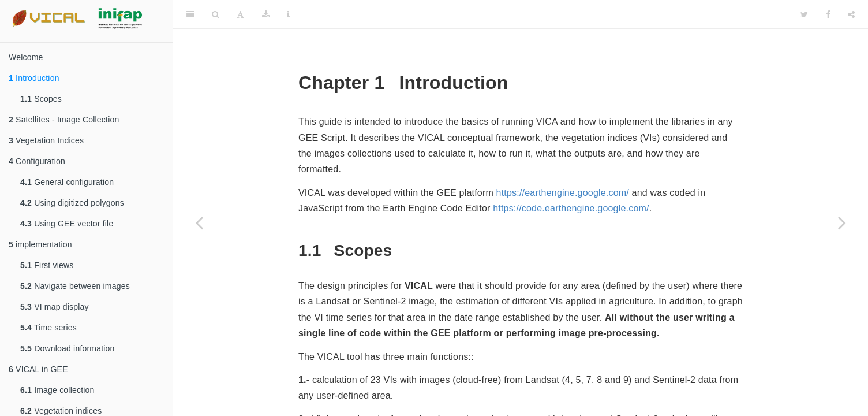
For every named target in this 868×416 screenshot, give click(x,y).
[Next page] (842, 222)
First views (47, 265)
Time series (48, 328)
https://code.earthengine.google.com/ (571, 208)
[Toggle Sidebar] (190, 14)
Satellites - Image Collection (64, 120)
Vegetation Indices (46, 140)
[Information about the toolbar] (288, 14)
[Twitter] (804, 14)
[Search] (216, 14)
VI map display (55, 307)
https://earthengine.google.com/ (563, 193)
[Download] (266, 14)
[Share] (851, 14)
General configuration (67, 182)
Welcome (26, 57)
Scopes (41, 99)
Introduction (34, 78)
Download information (68, 348)
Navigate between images (75, 286)
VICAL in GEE (38, 369)
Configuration (37, 161)
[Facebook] (828, 14)
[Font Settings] (240, 14)
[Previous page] (199, 222)
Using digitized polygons (72, 203)
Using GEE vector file (67, 224)
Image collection (57, 390)
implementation (40, 244)
